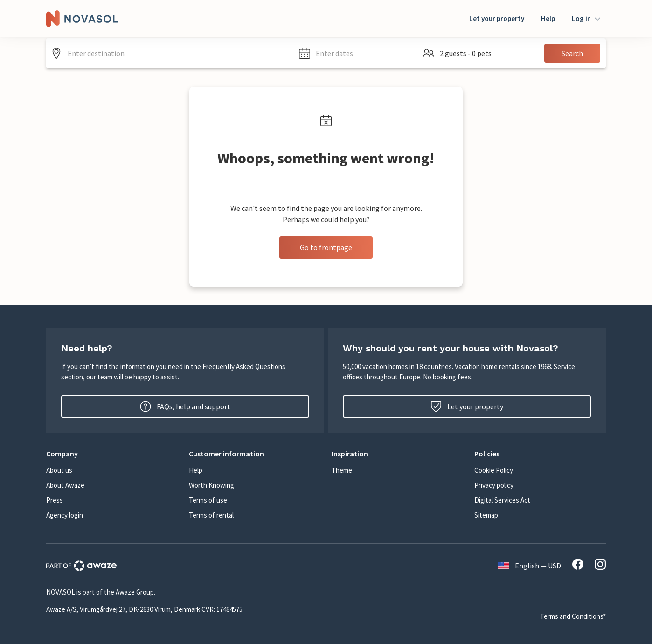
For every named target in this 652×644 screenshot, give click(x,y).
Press (55, 500)
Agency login (65, 515)
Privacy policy (494, 485)
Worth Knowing (212, 485)
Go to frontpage (326, 247)
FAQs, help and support (185, 406)
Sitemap (486, 515)
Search (572, 53)
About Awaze (65, 485)
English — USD (530, 566)
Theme (342, 470)
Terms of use (208, 500)
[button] (355, 53)
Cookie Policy (494, 470)
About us (59, 470)
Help (548, 18)
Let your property (497, 18)
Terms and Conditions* (573, 616)
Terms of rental (211, 515)
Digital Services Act (502, 500)
